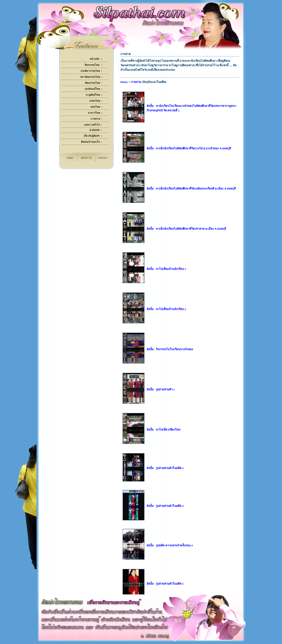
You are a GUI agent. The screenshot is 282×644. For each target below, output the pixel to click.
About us (86, 158)
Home (70, 158)
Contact (103, 158)
